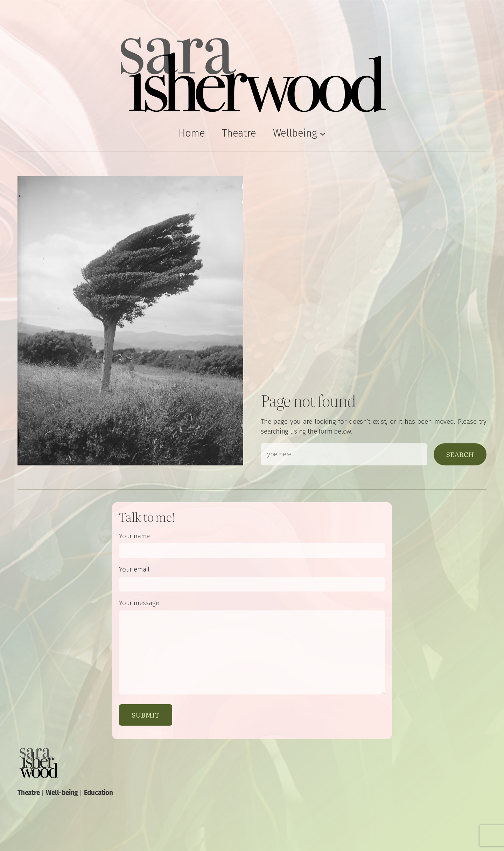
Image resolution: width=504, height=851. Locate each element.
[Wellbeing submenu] (299, 133)
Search (460, 454)
